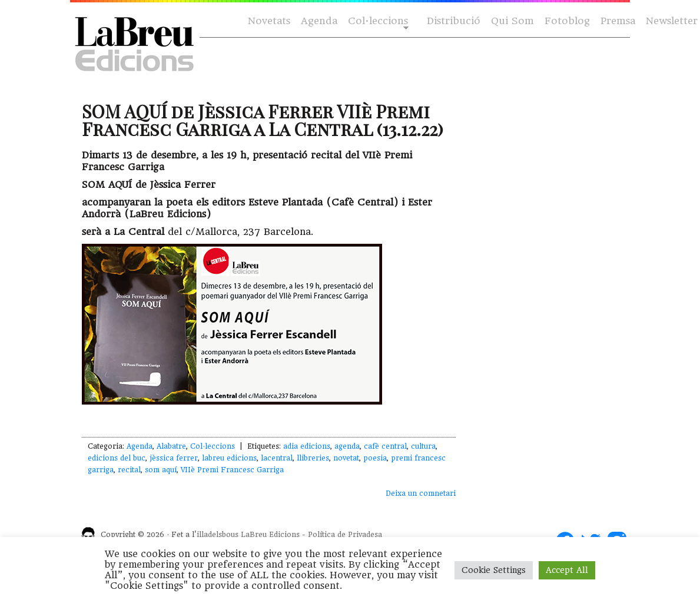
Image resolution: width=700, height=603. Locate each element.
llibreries (313, 458)
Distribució (454, 21)
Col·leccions (377, 21)
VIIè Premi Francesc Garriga (232, 470)
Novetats (269, 21)
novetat (346, 458)
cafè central (385, 446)
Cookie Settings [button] (494, 570)
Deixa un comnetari (421, 493)
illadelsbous (218, 535)
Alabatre (171, 446)
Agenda (319, 21)
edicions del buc (117, 458)
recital (129, 470)
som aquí (161, 470)
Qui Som (512, 21)
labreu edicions (229, 458)
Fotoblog (567, 21)
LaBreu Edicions (270, 535)
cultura (423, 446)
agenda (347, 446)
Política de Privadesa (345, 535)
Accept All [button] (567, 570)
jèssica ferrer (174, 458)
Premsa (618, 21)
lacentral (277, 458)
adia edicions (307, 446)
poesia (375, 458)
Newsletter (672, 21)
